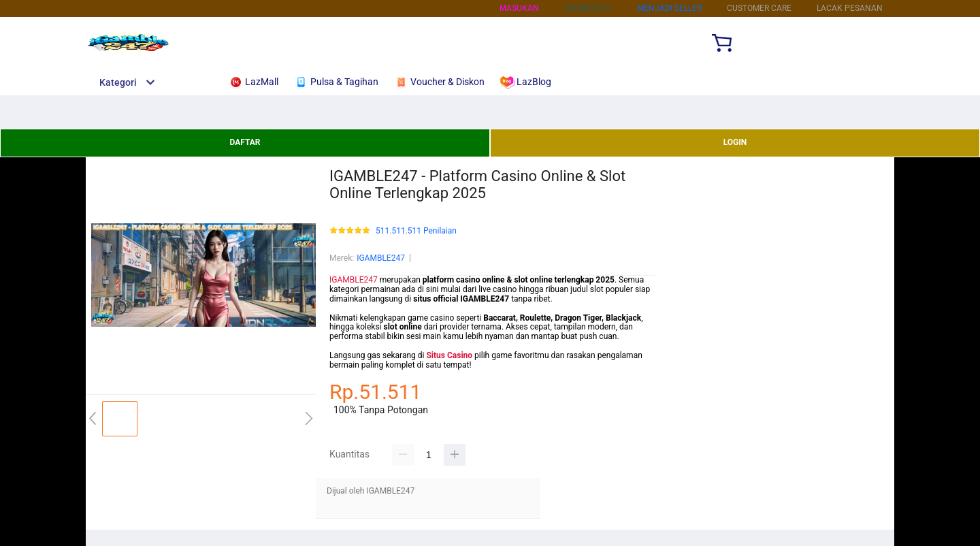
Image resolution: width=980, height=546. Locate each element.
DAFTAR (245, 142)
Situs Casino (449, 355)
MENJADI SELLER (669, 8)
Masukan (519, 8)
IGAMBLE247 (381, 258)
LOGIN (735, 142)
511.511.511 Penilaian (416, 231)
